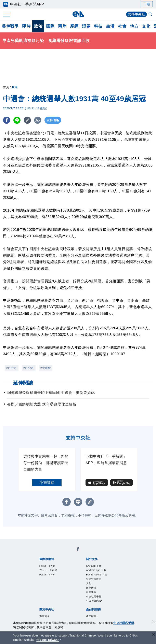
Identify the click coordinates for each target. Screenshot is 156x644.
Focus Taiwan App (98, 576)
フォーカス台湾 (50, 571)
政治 (38, 26)
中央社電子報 (95, 600)
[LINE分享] (17, 120)
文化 (146, 26)
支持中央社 (137, 14)
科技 (98, 26)
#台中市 (12, 368)
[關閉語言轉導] (154, 635)
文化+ (90, 585)
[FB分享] (7, 120)
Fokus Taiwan (49, 576)
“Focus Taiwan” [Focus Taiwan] (48, 640)
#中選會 (46, 368)
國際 (50, 26)
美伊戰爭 (10, 26)
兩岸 (62, 26)
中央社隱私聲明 (124, 623)
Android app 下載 (98, 571)
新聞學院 (92, 595)
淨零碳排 (92, 590)
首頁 (6, 87)
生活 (110, 26)
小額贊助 (47, 482)
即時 (26, 26)
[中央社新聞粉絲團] (78, 550)
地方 (134, 26)
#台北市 (29, 368)
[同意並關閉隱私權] (154, 622)
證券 (86, 26)
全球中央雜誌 (95, 581)
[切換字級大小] (38, 120)
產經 (74, 26)
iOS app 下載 (95, 566)
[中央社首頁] (78, 14)
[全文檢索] (151, 15)
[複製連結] (27, 120)
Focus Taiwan (49, 566)
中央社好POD (95, 604)
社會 (122, 26)
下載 (147, 4)
